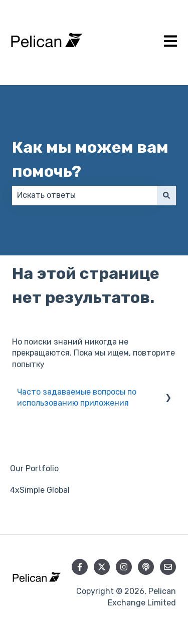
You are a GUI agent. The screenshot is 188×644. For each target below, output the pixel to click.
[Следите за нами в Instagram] (124, 567)
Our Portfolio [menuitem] (34, 468)
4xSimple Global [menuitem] (40, 490)
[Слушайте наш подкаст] (146, 567)
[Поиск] (166, 195)
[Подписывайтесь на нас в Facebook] (80, 567)
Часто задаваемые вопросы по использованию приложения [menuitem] (77, 397)
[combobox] (84, 195)
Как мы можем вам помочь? (90, 159)
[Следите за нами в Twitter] (102, 567)
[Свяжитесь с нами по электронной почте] (168, 567)
